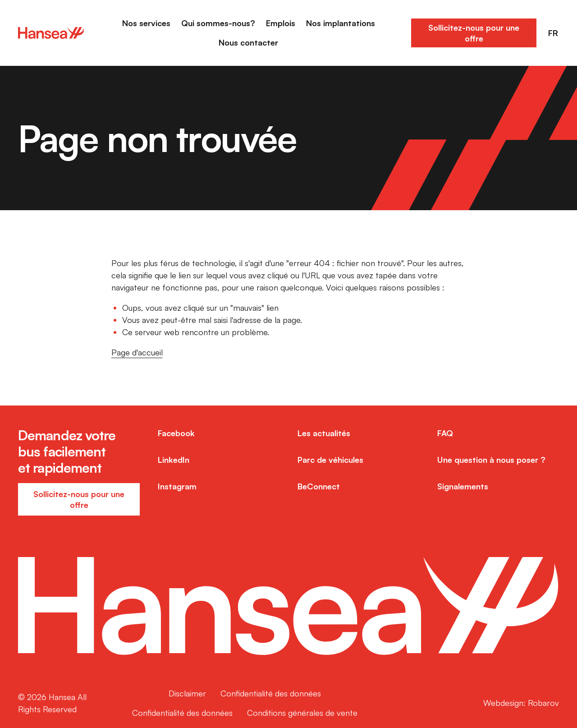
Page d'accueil (137, 352)
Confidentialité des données (271, 693)
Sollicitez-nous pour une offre (474, 33)
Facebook (176, 433)
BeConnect (319, 486)
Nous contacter (248, 42)
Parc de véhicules (330, 460)
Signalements (463, 486)
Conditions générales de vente (302, 713)
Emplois (281, 23)
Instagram (177, 486)
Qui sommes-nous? (218, 23)
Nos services (146, 23)
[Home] (51, 33)
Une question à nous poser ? (491, 460)
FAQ (445, 433)
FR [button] (553, 33)
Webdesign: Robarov (521, 703)
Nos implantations (341, 23)
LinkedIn (174, 460)
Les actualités (324, 433)
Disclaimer (187, 693)
